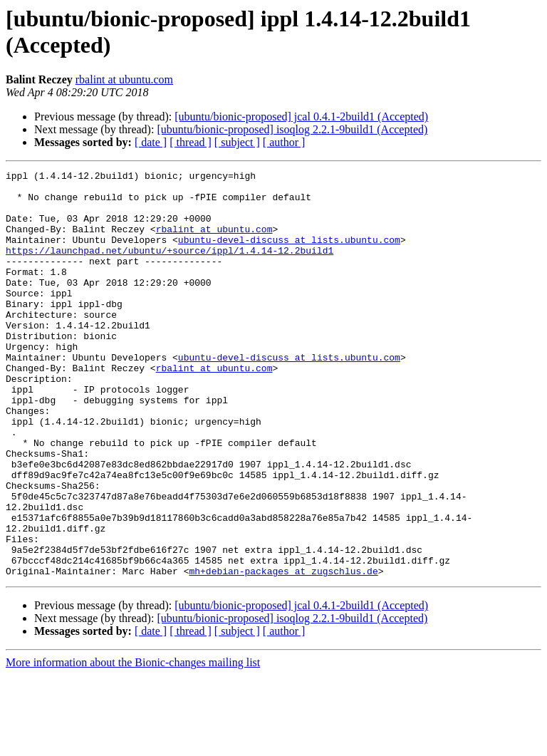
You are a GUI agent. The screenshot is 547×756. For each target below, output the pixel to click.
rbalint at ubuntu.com (124, 79)
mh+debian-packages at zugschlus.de (283, 652)
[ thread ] (191, 142)
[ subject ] (237, 142)
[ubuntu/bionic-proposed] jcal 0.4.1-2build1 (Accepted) (301, 116)
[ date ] (151, 142)
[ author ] (284, 142)
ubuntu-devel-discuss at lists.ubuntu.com (289, 254)
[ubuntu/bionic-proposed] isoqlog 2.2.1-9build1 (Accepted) (292, 129)
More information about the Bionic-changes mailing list (133, 744)
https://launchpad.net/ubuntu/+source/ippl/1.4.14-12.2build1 (170, 267)
